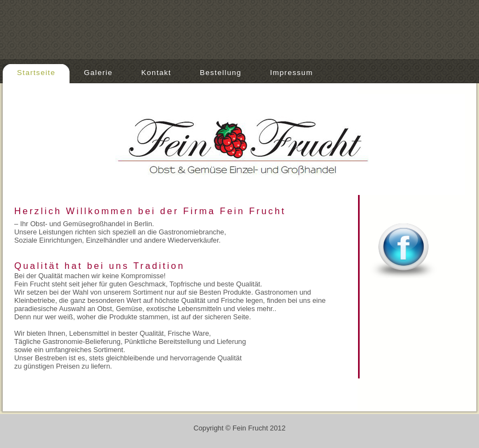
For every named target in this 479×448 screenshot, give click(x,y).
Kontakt (156, 73)
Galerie (98, 73)
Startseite (36, 73)
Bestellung (221, 73)
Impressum (292, 73)
